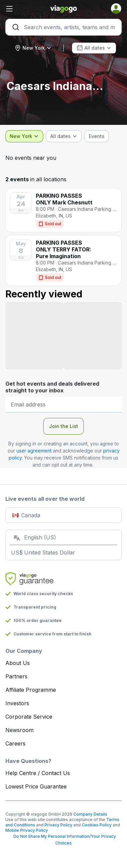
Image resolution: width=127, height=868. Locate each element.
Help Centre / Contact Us (38, 773)
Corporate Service (29, 717)
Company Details (90, 814)
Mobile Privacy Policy (27, 830)
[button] (25, 9)
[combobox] (33, 48)
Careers (15, 743)
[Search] (63, 27)
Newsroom (19, 730)
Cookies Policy (97, 825)
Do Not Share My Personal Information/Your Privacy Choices (64, 840)
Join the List (63, 426)
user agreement (34, 451)
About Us (18, 663)
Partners (16, 676)
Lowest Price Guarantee (36, 786)
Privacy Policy (58, 825)
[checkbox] (97, 136)
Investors (17, 703)
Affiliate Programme (31, 690)
